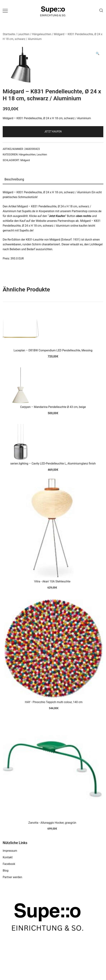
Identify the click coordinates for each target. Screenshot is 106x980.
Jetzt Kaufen (53, 132)
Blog (6, 871)
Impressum (10, 851)
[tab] (53, 180)
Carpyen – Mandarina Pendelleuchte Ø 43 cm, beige (53, 407)
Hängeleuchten (42, 34)
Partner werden (12, 877)
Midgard (25, 160)
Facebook (9, 864)
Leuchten (23, 34)
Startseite (9, 34)
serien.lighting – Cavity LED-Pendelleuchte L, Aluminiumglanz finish (53, 464)
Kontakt (8, 857)
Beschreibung (14, 179)
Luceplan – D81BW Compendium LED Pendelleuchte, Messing (53, 350)
